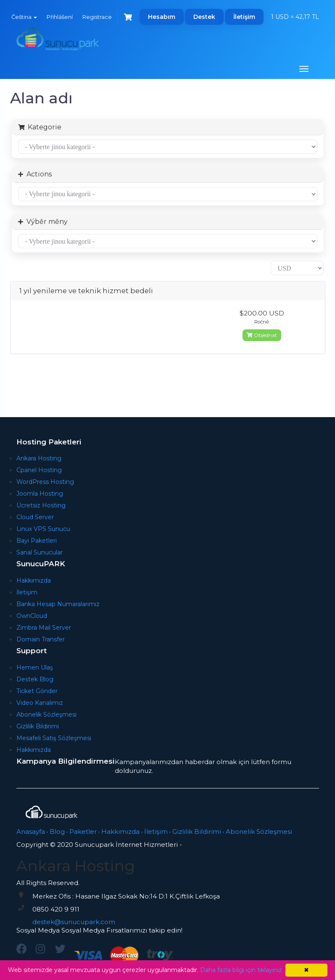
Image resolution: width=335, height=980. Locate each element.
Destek (204, 17)
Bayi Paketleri (37, 541)
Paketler (83, 832)
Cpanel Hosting (39, 470)
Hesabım (162, 17)
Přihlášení (60, 17)
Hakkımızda (34, 581)
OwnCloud (32, 616)
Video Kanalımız (40, 703)
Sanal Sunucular (40, 552)
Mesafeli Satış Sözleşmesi (54, 738)
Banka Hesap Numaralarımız (58, 604)
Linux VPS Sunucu (43, 529)
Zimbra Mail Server (44, 628)
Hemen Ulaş (35, 667)
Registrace (97, 17)
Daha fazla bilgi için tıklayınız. (242, 970)
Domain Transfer (41, 639)
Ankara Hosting (39, 458)
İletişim (244, 17)
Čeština (24, 17)
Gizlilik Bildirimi (38, 726)
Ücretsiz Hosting (41, 505)
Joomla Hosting (40, 494)
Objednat (262, 335)
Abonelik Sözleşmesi (46, 715)
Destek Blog (35, 679)
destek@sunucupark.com (74, 922)
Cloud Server (35, 517)
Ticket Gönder (37, 691)
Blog (57, 832)
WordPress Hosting (45, 482)
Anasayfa (31, 832)
